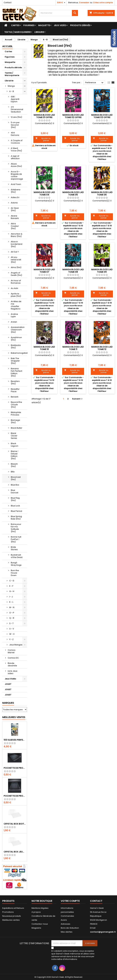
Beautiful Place (15, 390)
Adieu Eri (15, 197)
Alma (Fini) (16, 267)
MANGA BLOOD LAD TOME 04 (44, 193)
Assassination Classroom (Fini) (18, 330)
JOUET (8, 684)
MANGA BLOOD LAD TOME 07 (44, 271)
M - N (12, 607)
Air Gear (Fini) (15, 209)
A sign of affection (15, 157)
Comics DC (13, 658)
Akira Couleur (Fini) (15, 226)
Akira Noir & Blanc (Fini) (17, 235)
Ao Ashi (14, 288)
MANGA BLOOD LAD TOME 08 (73, 271)
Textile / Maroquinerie (17, 32)
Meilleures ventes (11, 920)
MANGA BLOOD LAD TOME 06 (102, 193)
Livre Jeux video (12, 672)
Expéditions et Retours (13, 908)
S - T (11, 623)
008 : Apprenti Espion (15, 99)
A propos (36, 912)
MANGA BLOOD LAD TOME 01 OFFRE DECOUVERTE (44, 117)
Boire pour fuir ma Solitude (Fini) (16, 528)
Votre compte (70, 901)
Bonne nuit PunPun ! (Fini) (16, 539)
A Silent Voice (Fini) (16, 149)
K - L (11, 602)
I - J (11, 597)
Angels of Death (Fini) (16, 274)
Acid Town (16, 184)
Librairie (39, 32)
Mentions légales (40, 908)
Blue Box (15, 485)
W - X (12, 634)
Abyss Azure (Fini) (16, 165)
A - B (12, 91)
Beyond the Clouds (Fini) (16, 405)
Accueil (7, 46)
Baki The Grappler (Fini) (15, 361)
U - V (12, 629)
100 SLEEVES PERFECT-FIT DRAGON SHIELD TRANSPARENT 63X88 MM (15, 740)
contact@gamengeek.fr (103, 932)
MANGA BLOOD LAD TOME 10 (44, 348)
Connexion (84, 3)
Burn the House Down (15, 573)
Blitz (13, 472)
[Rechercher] (58, 13)
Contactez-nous (40, 924)
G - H (12, 591)
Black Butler (17, 428)
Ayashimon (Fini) (16, 339)
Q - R (12, 618)
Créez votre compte (103, 3)
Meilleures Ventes (14, 717)
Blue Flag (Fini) (15, 499)
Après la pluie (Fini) (16, 295)
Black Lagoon (15, 445)
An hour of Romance (16, 282)
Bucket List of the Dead (17, 556)
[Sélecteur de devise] (62, 3)
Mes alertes (67, 932)
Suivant (78, 399)
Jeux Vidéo (60, 25)
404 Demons (15, 134)
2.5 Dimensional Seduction (17, 109)
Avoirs (64, 920)
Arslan (14, 322)
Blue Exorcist (15, 491)
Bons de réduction (70, 928)
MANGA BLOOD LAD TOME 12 (102, 348)
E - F (11, 586)
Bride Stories (14, 548)
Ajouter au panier (43, 139)
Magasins (36, 928)
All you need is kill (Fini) (16, 260)
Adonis (14, 203)
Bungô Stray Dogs (16, 564)
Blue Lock (15, 506)
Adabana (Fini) (16, 191)
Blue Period (16, 511)
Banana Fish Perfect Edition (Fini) (16, 372)
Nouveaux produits (12, 916)
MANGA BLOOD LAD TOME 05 (73, 193)
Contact (8, 3)
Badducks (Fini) (16, 346)
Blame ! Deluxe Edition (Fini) (15, 455)
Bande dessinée (12, 664)
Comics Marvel (12, 651)
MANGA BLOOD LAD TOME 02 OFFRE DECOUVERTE (73, 117)
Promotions (8, 912)
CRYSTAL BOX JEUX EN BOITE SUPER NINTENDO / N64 (15, 852)
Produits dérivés (80, 25)
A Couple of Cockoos (17, 142)
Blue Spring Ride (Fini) (16, 518)
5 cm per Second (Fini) (15, 125)
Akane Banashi (15, 217)
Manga (11, 86)
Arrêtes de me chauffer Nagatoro (16, 305)
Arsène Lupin (14, 315)
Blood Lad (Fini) (16, 478)
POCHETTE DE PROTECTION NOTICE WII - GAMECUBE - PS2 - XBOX (15, 796)
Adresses (66, 924)
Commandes (67, 916)
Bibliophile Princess (16, 414)
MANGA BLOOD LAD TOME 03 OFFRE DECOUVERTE (102, 117)
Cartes (15, 25)
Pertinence (95, 83)
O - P (12, 613)
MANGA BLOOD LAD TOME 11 (73, 348)
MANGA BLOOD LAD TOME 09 (102, 271)
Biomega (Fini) (15, 421)
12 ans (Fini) (16, 117)
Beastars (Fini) (15, 382)
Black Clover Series (14, 436)
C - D (12, 581)
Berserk (15, 397)
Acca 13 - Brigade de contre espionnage (17, 175)
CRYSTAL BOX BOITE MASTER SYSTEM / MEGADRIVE (15, 824)
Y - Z (11, 639)
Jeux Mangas (16, 645)
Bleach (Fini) (14, 465)
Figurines (29, 25)
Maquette (44, 25)
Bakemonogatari (19, 353)
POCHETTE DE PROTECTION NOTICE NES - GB (15, 768)
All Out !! (15, 252)
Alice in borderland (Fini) (17, 244)
